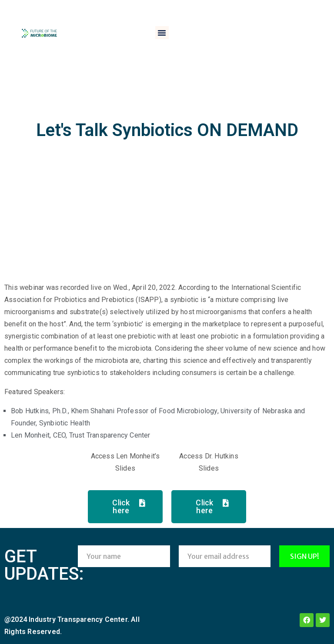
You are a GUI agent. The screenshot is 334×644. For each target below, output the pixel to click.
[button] (162, 33)
